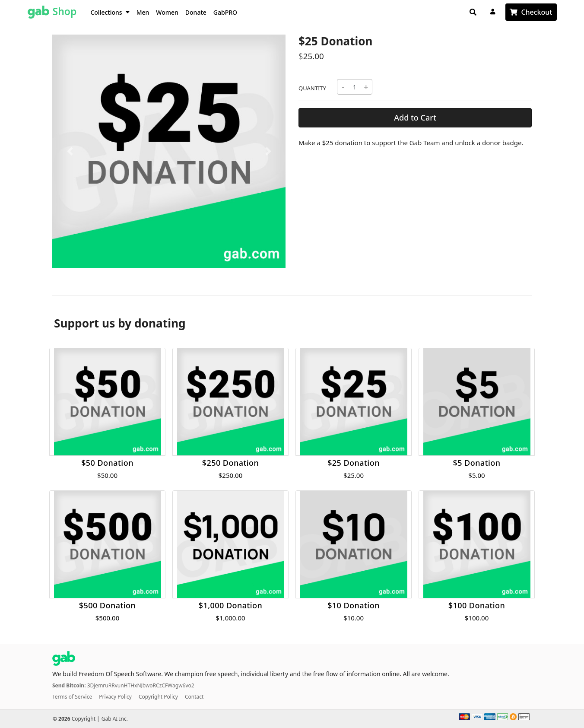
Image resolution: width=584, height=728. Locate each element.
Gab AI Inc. (115, 719)
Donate (196, 12)
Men (143, 12)
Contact (194, 697)
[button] (70, 151)
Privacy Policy (115, 697)
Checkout (536, 12)
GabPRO (225, 12)
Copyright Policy (158, 697)
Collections (110, 12)
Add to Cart (415, 118)
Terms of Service (72, 697)
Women (167, 12)
